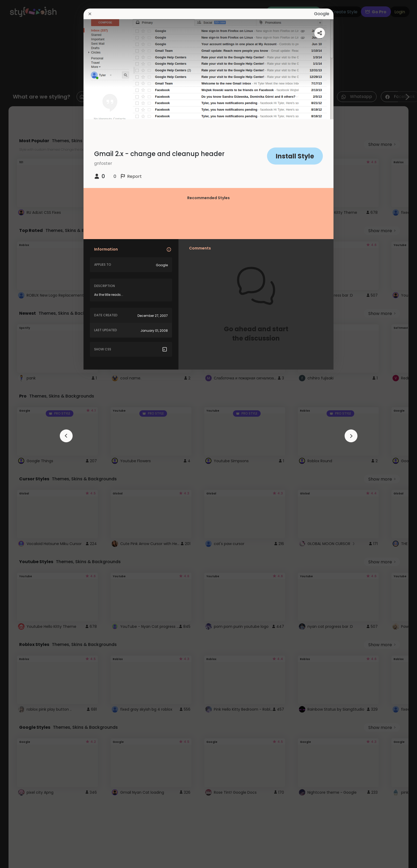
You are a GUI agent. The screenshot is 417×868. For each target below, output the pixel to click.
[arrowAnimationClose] (66, 436)
